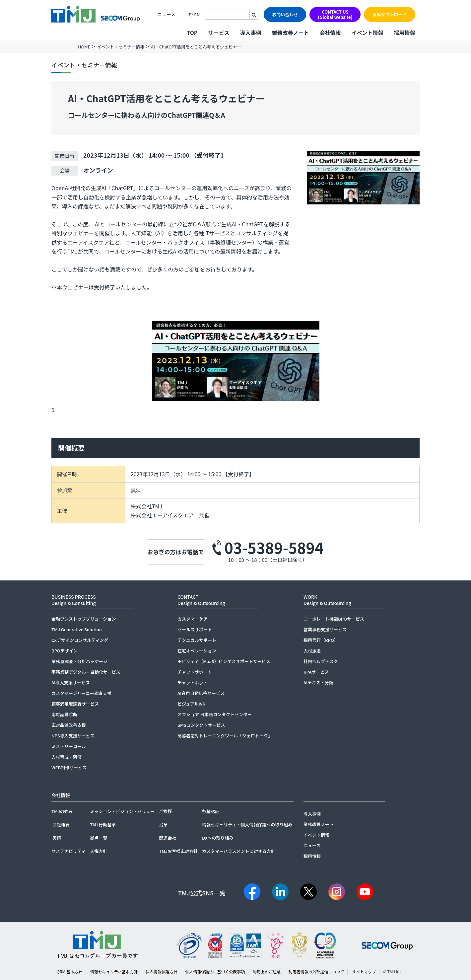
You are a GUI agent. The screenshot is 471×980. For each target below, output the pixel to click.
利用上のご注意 (267, 972)
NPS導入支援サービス (73, 736)
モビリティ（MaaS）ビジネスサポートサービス (224, 661)
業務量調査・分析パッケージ (79, 661)
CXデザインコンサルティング (80, 640)
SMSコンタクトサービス (201, 725)
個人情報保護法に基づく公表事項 (215, 972)
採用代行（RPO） (321, 640)
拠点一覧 (99, 838)
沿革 (163, 825)
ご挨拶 (165, 811)
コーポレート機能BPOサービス (334, 619)
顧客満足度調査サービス (75, 704)
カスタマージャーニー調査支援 (81, 693)
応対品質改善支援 (69, 725)
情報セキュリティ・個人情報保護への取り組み (247, 825)
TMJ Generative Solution (77, 629)
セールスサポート (195, 629)
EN (197, 14)
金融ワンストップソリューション (84, 619)
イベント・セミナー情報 (121, 47)
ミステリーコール (69, 746)
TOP (192, 33)
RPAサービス (316, 672)
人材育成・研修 (67, 757)
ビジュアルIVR (191, 704)
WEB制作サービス (69, 767)
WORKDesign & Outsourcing (327, 600)
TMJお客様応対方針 (178, 851)
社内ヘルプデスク (321, 661)
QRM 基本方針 (69, 972)
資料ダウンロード (389, 14)
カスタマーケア (193, 619)
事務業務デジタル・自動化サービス (86, 672)
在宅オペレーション (197, 651)
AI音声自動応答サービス (201, 693)
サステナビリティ (68, 851)
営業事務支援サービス (325, 629)
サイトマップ (364, 972)
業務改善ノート (290, 33)
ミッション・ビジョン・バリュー (122, 811)
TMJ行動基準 (103, 825)
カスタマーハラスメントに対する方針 (238, 851)
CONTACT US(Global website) (335, 14)
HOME (84, 47)
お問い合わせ (285, 14)
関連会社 (168, 838)
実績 (57, 838)
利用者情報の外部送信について (316, 972)
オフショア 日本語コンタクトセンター (215, 714)
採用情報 (404, 33)
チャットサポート (195, 672)
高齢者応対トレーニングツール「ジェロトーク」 (225, 736)
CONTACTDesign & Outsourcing (201, 600)
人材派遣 (312, 651)
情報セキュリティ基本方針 (114, 972)
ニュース (166, 14)
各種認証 (211, 811)
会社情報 (330, 33)
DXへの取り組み (218, 838)
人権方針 (99, 851)
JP (189, 14)
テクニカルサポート (197, 640)
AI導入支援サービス (71, 682)
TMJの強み (62, 811)
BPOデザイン (65, 651)
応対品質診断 (64, 714)
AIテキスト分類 (318, 682)
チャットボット (193, 682)
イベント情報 (367, 33)
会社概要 (61, 825)
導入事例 (250, 33)
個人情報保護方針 (162, 972)
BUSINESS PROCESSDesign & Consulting (74, 600)
